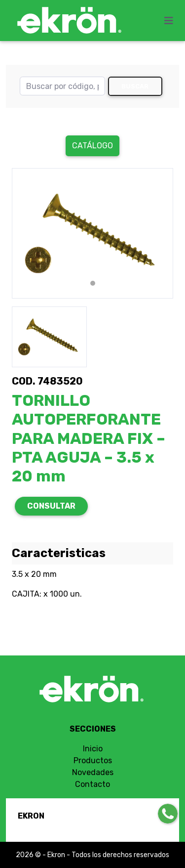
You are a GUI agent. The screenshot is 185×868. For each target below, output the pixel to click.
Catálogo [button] (92, 146)
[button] (24, 233)
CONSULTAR (51, 506)
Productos (93, 760)
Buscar (135, 86)
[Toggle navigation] (172, 21)
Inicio (93, 749)
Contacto (92, 784)
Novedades (93, 772)
